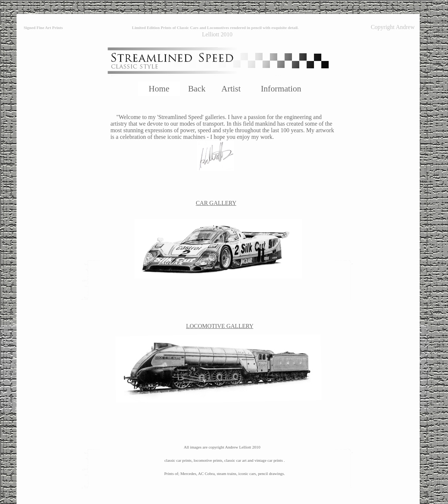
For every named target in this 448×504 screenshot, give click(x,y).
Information (281, 89)
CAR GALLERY (216, 203)
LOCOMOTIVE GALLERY (220, 326)
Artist (231, 89)
